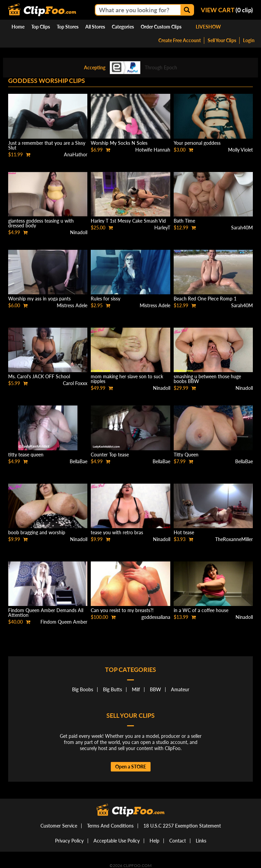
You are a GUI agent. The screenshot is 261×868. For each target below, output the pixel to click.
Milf (136, 689)
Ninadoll (79, 232)
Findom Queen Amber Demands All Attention (46, 613)
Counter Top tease (110, 455)
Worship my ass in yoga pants (39, 299)
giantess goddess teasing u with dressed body (41, 223)
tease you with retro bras (117, 532)
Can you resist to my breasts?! (122, 610)
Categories (123, 27)
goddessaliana (156, 617)
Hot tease (184, 532)
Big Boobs (83, 689)
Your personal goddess (197, 143)
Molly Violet (240, 150)
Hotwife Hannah (153, 150)
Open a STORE (131, 767)
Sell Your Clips (222, 40)
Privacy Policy (69, 841)
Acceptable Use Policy (117, 841)
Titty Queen (186, 455)
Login (249, 40)
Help (154, 841)
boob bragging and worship (37, 532)
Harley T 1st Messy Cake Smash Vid (128, 221)
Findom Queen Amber (64, 622)
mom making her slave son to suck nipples (127, 379)
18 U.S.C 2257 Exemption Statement (182, 826)
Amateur (180, 689)
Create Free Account (180, 40)
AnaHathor (76, 154)
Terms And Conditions (110, 826)
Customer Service (59, 826)
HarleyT (162, 228)
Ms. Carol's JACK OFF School (39, 376)
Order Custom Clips (161, 27)
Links (201, 841)
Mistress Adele (72, 305)
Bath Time (184, 221)
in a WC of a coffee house (201, 610)
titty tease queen (26, 455)
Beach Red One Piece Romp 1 (205, 299)
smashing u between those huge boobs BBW (207, 379)
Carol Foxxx (75, 383)
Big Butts (112, 689)
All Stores (95, 27)
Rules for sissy (106, 299)
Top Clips (41, 27)
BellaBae (79, 461)
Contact (178, 841)
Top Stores (68, 27)
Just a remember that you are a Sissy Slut (47, 145)
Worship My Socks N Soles (119, 143)
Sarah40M (242, 228)
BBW (155, 689)
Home (18, 27)
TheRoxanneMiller (234, 539)
